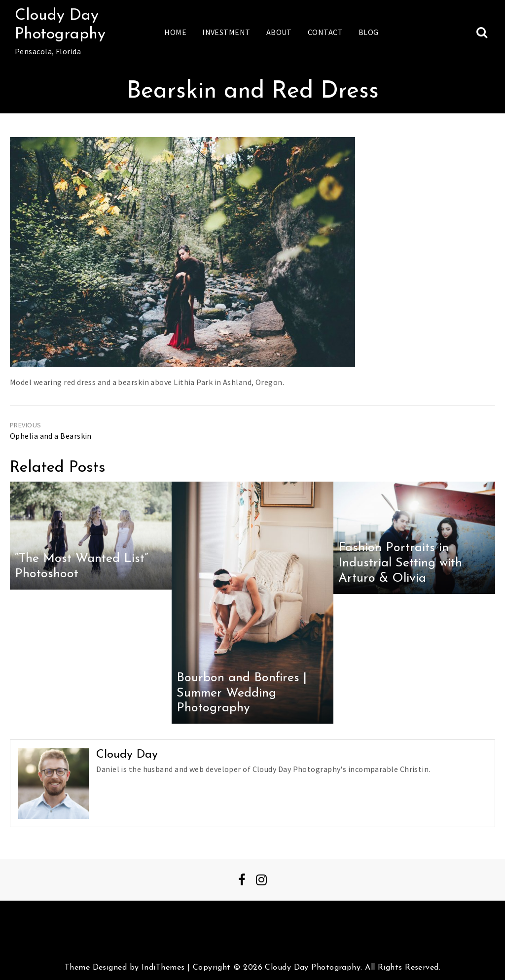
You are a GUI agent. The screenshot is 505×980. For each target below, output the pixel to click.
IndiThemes (163, 968)
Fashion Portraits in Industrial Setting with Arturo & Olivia (400, 563)
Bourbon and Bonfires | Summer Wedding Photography (242, 693)
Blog (369, 32)
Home (175, 32)
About (279, 32)
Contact (325, 32)
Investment (226, 32)
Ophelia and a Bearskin (51, 436)
